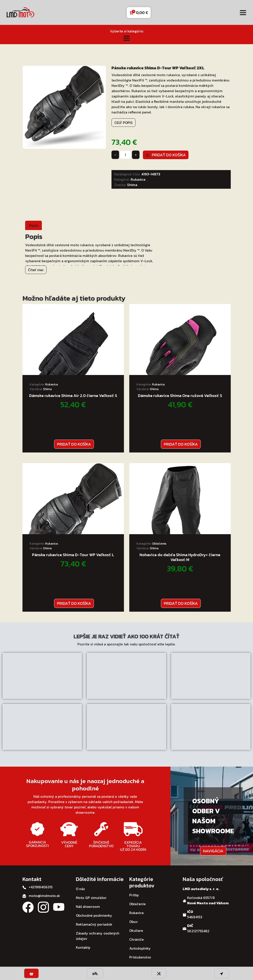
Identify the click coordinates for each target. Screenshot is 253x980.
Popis (33, 225)
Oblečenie (159, 544)
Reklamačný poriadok (94, 924)
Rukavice (138, 179)
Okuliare (136, 930)
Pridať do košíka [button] (74, 444)
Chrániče (137, 939)
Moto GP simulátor (91, 898)
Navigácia (213, 851)
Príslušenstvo (140, 957)
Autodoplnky (140, 948)
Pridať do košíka (166, 155)
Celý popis (123, 123)
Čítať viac (36, 270)
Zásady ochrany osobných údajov (98, 936)
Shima (132, 185)
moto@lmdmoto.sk (44, 896)
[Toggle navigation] (243, 13)
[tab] (33, 225)
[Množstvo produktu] (125, 155)
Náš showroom (88, 907)
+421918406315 (41, 887)
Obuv (134, 922)
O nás (80, 889)
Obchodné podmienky (94, 915)
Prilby (134, 895)
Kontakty (83, 947)
